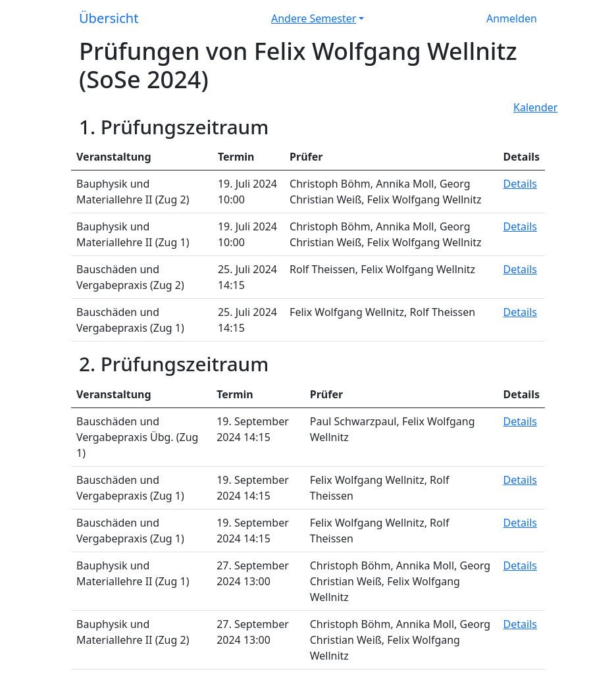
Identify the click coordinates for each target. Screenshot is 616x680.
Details (520, 184)
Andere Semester (314, 18)
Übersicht (109, 18)
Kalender (535, 107)
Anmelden (512, 18)
